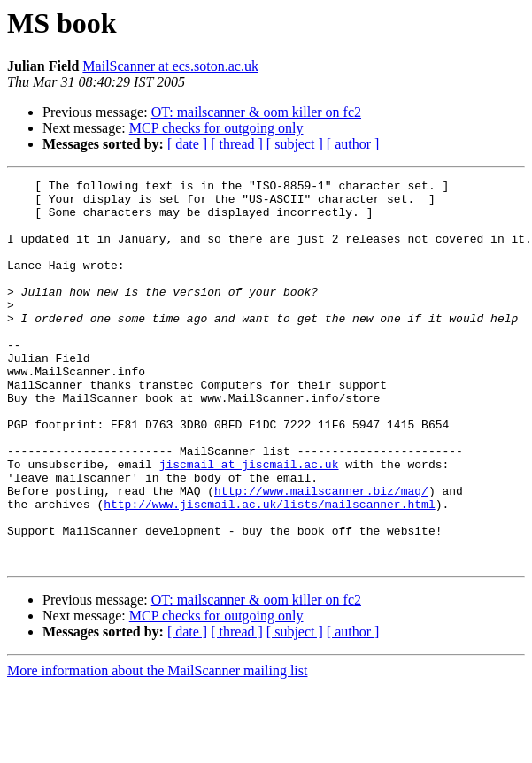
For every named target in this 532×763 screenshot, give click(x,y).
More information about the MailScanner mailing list (157, 748)
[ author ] (353, 144)
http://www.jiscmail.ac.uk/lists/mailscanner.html (269, 570)
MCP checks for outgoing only (216, 128)
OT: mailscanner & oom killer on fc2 (256, 112)
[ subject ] (295, 144)
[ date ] (187, 144)
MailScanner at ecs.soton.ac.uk (170, 66)
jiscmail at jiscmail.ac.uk (249, 522)
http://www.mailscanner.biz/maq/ (321, 554)
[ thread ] (237, 144)
